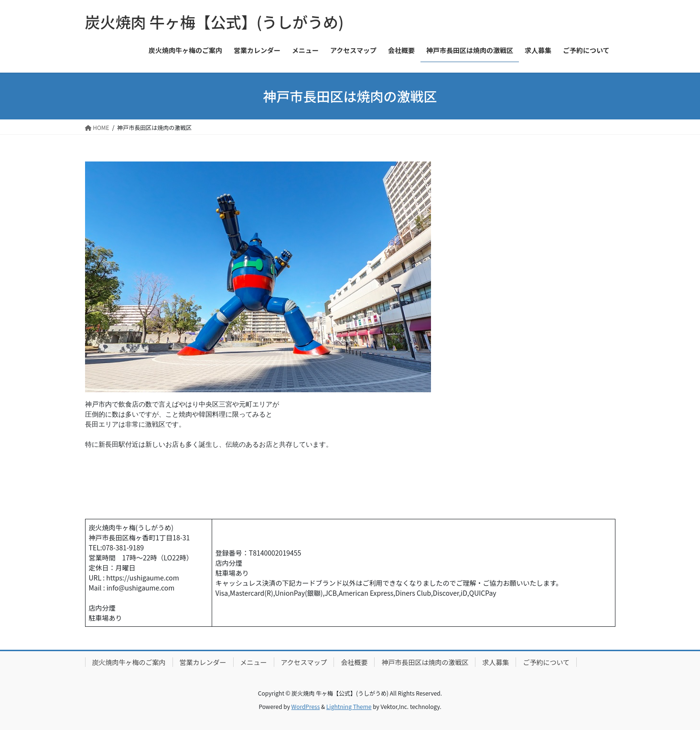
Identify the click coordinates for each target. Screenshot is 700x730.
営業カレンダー (203, 662)
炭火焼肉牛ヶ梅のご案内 (129, 662)
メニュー (254, 662)
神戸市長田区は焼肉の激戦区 (425, 662)
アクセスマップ (304, 662)
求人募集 (495, 662)
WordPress (306, 706)
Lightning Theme (349, 706)
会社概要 (354, 662)
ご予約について (546, 662)
